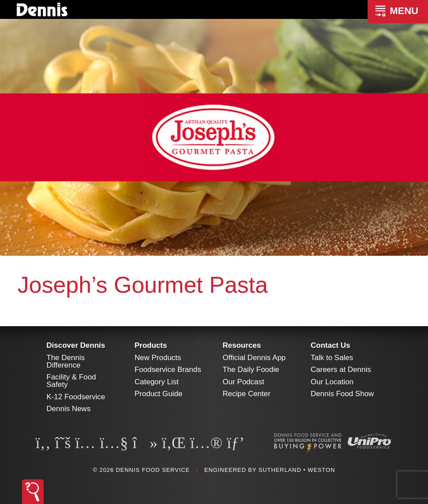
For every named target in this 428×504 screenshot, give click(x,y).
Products (151, 345)
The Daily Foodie (251, 370)
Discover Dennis (76, 345)
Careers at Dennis (341, 370)
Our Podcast (244, 382)
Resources (242, 345)
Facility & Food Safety (71, 381)
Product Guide (159, 394)
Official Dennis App (254, 358)
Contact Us (331, 345)
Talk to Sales (332, 358)
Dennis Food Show (343, 394)
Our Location (332, 382)
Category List (157, 382)
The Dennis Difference (66, 361)
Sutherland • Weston (297, 470)
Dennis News (69, 409)
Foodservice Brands (168, 370)
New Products (158, 358)
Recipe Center (247, 394)
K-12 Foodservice (76, 397)
